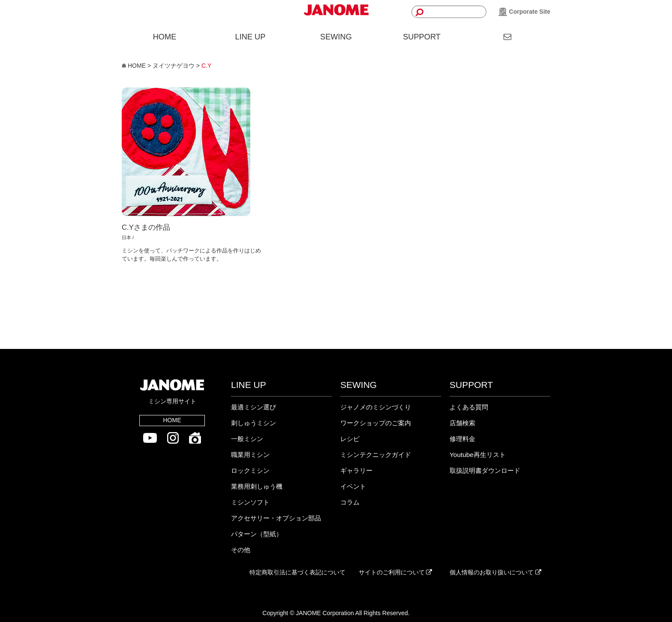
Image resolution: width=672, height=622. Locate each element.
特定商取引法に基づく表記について (297, 572)
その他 (241, 550)
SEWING (336, 37)
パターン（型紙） (257, 534)
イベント (353, 486)
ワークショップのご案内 (376, 423)
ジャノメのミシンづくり (376, 407)
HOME (165, 37)
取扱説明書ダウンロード (485, 470)
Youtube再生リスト (478, 455)
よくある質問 (469, 407)
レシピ (350, 439)
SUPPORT (422, 37)
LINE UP (250, 37)
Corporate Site (524, 12)
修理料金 (462, 439)
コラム (350, 502)
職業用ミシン (250, 455)
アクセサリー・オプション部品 (276, 518)
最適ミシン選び (253, 407)
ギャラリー (356, 470)
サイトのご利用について (396, 572)
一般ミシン (247, 439)
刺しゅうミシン (253, 423)
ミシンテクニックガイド (376, 455)
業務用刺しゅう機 (257, 486)
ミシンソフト (250, 502)
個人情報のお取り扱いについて (495, 572)
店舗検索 (462, 423)
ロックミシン (250, 470)
